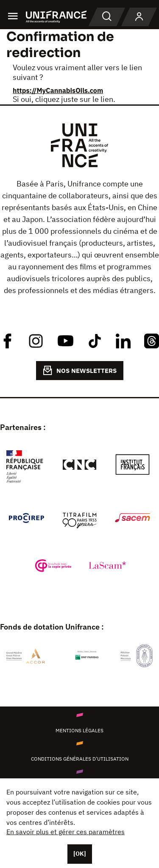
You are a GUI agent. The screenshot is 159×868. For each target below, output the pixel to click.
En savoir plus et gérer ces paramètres (66, 832)
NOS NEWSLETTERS (80, 370)
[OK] (80, 854)
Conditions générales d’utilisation (80, 759)
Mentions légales (79, 730)
